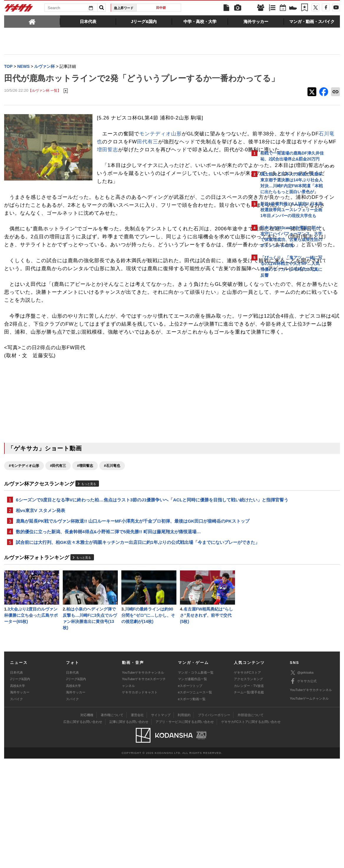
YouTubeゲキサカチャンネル (143, 782)
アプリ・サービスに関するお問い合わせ (185, 831)
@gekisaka (302, 782)
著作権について (112, 824)
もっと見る (89, 568)
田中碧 (161, 8)
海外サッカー (20, 802)
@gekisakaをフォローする (284, 370)
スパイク (16, 808)
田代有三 (107, 162)
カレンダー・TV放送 (249, 795)
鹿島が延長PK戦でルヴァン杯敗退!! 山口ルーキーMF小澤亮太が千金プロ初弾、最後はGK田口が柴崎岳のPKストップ (126, 616)
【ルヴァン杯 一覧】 (45, 103)
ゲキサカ (19, 9)
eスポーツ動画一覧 (192, 808)
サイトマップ (161, 824)
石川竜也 (190, 154)
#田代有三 (58, 549)
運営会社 (137, 824)
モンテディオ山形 (161, 146)
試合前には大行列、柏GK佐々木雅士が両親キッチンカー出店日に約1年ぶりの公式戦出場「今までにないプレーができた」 (124, 646)
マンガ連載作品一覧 (192, 788)
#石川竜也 (112, 549)
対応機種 (87, 824)
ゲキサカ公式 (303, 791)
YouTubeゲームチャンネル (309, 808)
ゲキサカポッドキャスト (140, 802)
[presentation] (32, 21)
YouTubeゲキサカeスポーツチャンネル (144, 792)
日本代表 (16, 782)
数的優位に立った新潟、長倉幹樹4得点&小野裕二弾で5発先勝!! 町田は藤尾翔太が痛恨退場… (108, 631)
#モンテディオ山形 (24, 549)
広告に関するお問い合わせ (83, 831)
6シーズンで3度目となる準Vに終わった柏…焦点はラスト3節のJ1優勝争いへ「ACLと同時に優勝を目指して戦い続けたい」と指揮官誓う (126, 587)
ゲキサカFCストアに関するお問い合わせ (251, 831)
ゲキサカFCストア (247, 782)
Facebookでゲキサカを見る (285, 382)
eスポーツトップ (190, 795)
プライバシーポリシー (214, 824)
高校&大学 (18, 795)
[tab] (32, 21)
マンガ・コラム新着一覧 (196, 782)
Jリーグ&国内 (20, 788)
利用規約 (184, 824)
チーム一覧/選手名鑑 (249, 802)
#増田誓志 (85, 549)
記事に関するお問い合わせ (129, 831)
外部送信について (251, 824)
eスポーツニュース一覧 (195, 802)
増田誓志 (168, 170)
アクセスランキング (248, 788)
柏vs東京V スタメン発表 (40, 602)
